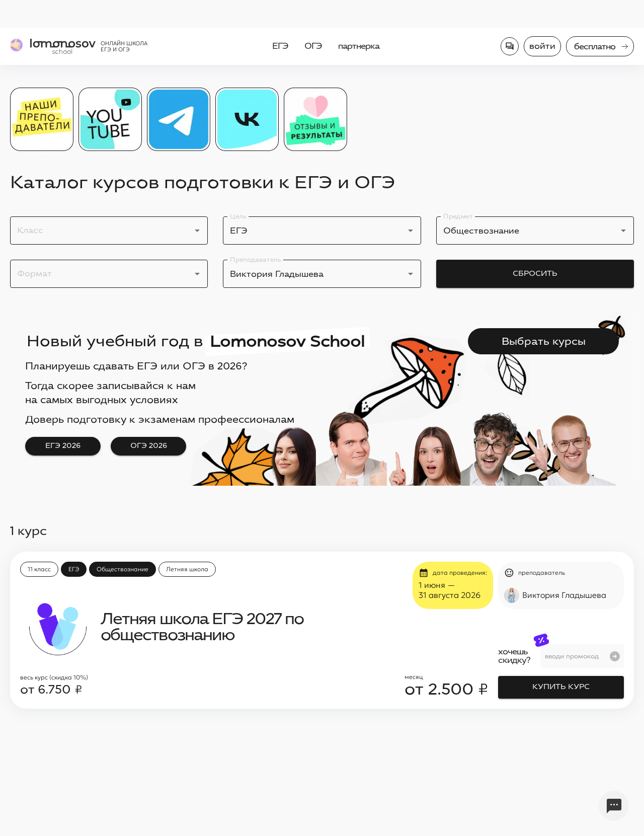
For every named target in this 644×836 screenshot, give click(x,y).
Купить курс (561, 687)
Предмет (458, 216)
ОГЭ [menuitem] (313, 46)
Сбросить (535, 274)
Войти (542, 46)
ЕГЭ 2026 (63, 446)
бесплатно (601, 47)
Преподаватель (255, 260)
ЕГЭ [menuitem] (280, 46)
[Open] (197, 231)
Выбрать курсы (543, 341)
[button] (39, 569)
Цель (238, 216)
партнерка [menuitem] (359, 46)
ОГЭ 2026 (148, 446)
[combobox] (101, 231)
